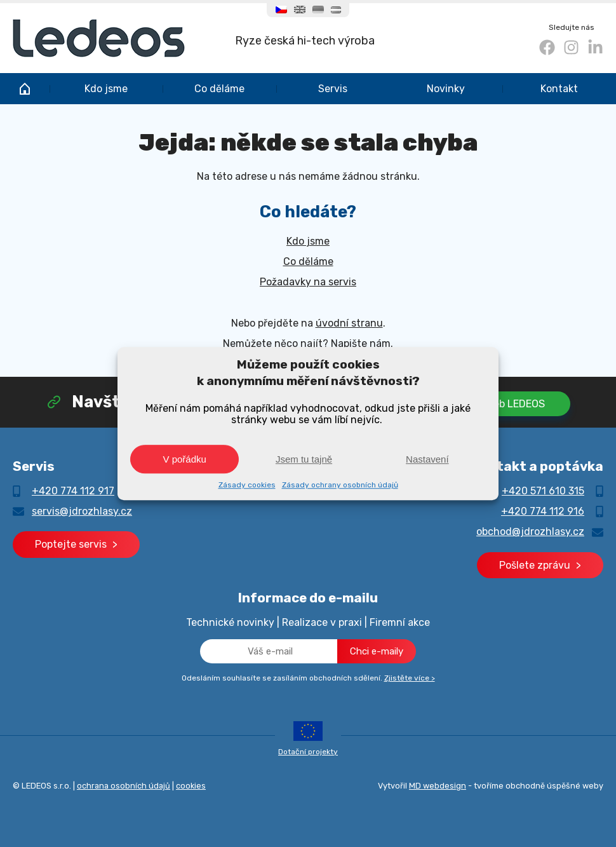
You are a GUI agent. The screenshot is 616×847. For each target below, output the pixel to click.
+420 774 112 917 (73, 491)
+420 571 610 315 (543, 491)
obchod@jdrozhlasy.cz (530, 532)
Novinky (446, 89)
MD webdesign (438, 786)
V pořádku (184, 459)
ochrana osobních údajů (124, 786)
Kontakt (559, 89)
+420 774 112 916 (543, 511)
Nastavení (427, 459)
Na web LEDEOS (507, 404)
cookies (191, 786)
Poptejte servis (71, 544)
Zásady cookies (247, 485)
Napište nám (361, 343)
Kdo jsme (106, 89)
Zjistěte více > (410, 678)
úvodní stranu (349, 323)
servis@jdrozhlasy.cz (82, 511)
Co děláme (219, 89)
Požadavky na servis (308, 282)
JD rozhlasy (25, 89)
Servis (333, 89)
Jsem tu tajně (304, 459)
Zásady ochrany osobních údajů (340, 485)
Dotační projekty (308, 752)
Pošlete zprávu (535, 565)
